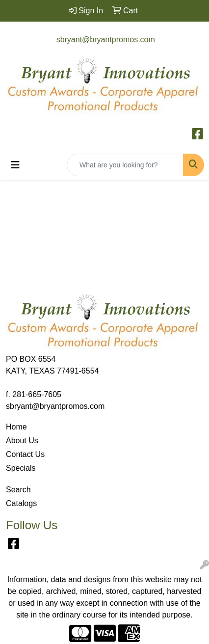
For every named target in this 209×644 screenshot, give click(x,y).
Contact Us (25, 454)
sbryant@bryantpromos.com (106, 40)
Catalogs (21, 503)
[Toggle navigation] (15, 165)
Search (18, 490)
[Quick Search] (125, 165)
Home (16, 427)
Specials (21, 468)
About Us (22, 441)
